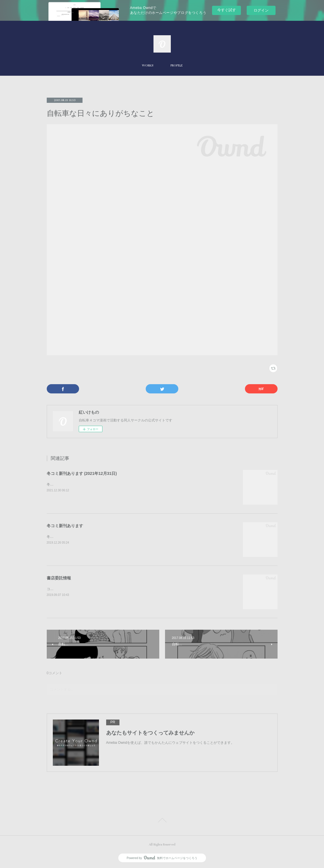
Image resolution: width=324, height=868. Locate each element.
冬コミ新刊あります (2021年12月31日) (82, 473)
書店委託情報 (59, 578)
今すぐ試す (227, 10)
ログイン (261, 10)
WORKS (148, 65)
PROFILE (176, 65)
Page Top (162, 821)
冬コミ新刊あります (65, 526)
